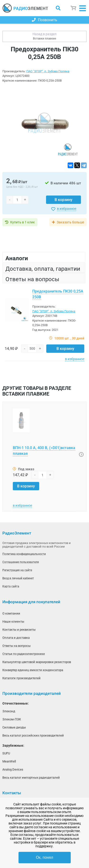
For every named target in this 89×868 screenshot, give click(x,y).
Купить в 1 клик (23, 222)
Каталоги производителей (21, 678)
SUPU (6, 753)
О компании (11, 613)
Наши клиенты (13, 621)
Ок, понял (44, 857)
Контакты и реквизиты (19, 630)
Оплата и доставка (16, 638)
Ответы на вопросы (16, 646)
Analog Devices (13, 769)
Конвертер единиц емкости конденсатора (33, 670)
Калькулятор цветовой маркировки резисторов (37, 662)
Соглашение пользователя (21, 562)
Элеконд (9, 711)
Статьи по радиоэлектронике (24, 654)
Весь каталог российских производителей (33, 735)
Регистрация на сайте (17, 570)
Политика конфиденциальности (24, 554)
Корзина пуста (74, 8)
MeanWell (9, 761)
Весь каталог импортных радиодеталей (31, 777)
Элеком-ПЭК (12, 719)
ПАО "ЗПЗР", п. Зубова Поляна (48, 71)
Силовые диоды (14, 727)
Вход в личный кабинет (18, 578)
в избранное (67, 209)
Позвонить (44, 20)
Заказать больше (70, 222)
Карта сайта (11, 586)
